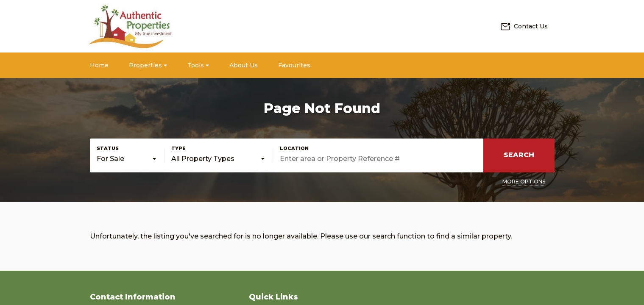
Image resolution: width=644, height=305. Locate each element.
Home (99, 65)
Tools (198, 65)
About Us (244, 65)
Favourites (294, 65)
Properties (148, 65)
